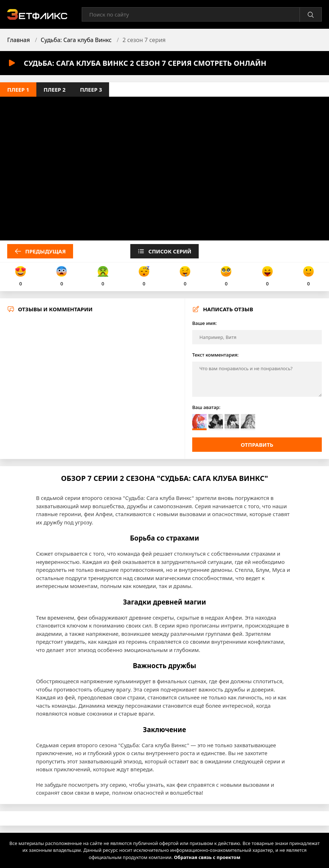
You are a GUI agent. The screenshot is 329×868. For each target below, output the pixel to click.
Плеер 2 (55, 89)
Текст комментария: (215, 355)
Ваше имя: (204, 323)
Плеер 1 (18, 89)
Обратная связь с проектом (207, 857)
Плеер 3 (91, 89)
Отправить (257, 445)
